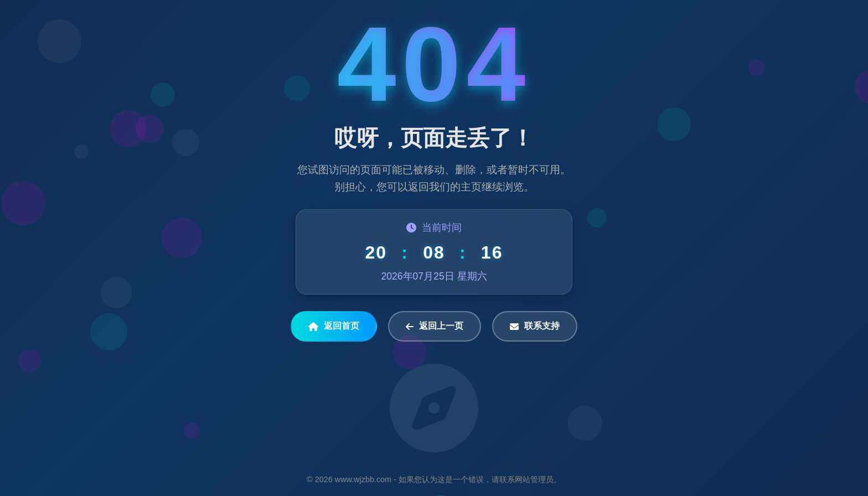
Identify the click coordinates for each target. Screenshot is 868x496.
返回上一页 (435, 326)
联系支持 (535, 326)
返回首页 (334, 326)
